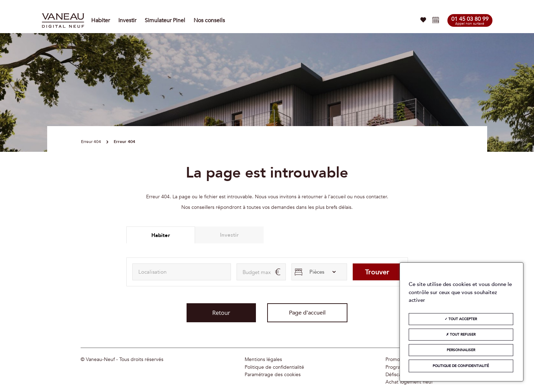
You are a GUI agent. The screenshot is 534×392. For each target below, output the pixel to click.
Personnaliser (461, 350)
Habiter (100, 20)
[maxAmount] (261, 272)
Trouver (377, 272)
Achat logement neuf (409, 382)
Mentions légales (263, 360)
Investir (127, 20)
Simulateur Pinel (165, 20)
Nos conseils (209, 20)
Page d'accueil (307, 313)
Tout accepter (461, 319)
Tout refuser (461, 335)
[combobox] (182, 272)
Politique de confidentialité (274, 367)
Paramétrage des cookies (273, 375)
